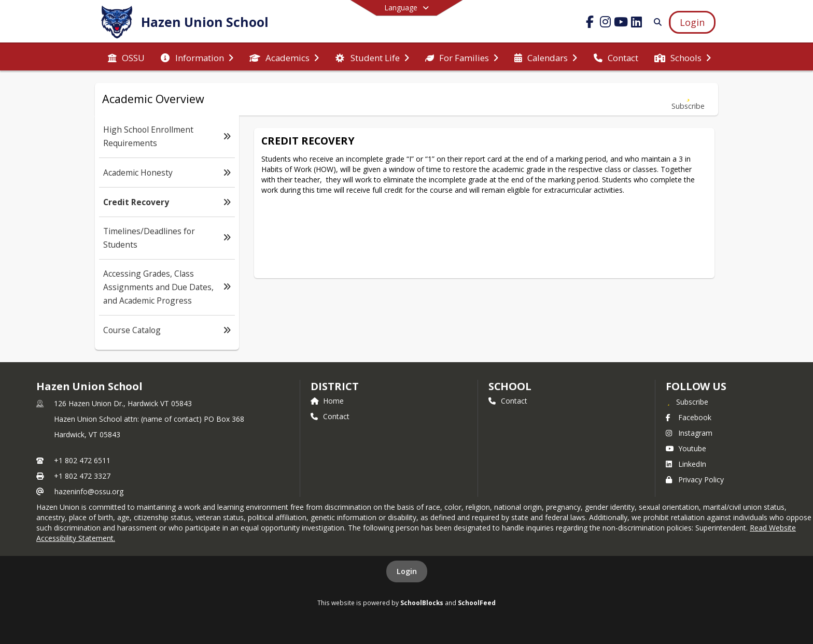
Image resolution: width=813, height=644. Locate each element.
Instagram (689, 433)
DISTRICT (334, 386)
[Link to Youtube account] (621, 24)
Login (407, 571)
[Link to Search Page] (656, 22)
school (510, 386)
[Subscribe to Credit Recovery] (688, 99)
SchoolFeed (477, 603)
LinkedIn (686, 464)
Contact (330, 416)
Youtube (686, 448)
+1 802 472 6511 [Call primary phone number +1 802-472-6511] (82, 460)
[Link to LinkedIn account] (637, 24)
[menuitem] (126, 57)
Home (327, 401)
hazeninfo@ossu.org (89, 491)
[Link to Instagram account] (606, 24)
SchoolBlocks (422, 603)
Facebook (689, 417)
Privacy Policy (695, 480)
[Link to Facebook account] (590, 24)
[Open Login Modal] (692, 22)
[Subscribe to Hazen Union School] (687, 402)
